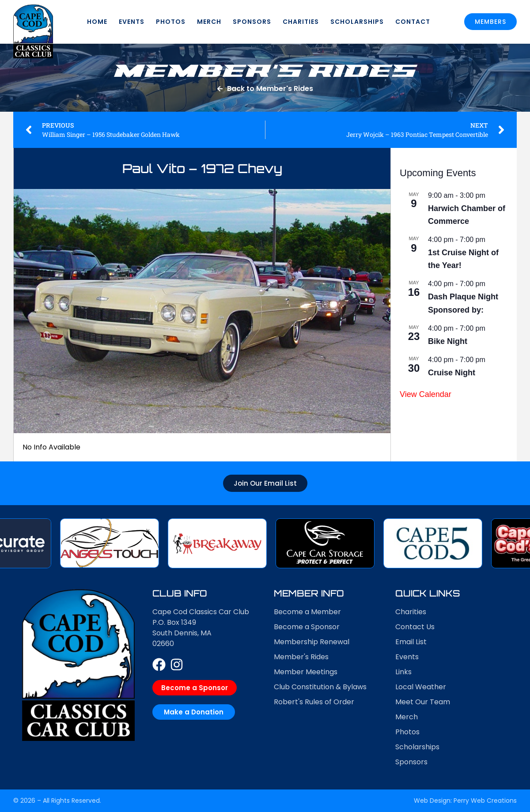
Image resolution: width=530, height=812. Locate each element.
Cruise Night (452, 373)
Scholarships (357, 22)
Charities (301, 22)
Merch (209, 22)
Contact (413, 22)
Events (132, 22)
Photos (171, 22)
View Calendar (426, 394)
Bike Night (448, 341)
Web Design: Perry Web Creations (465, 801)
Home (97, 22)
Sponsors (252, 22)
